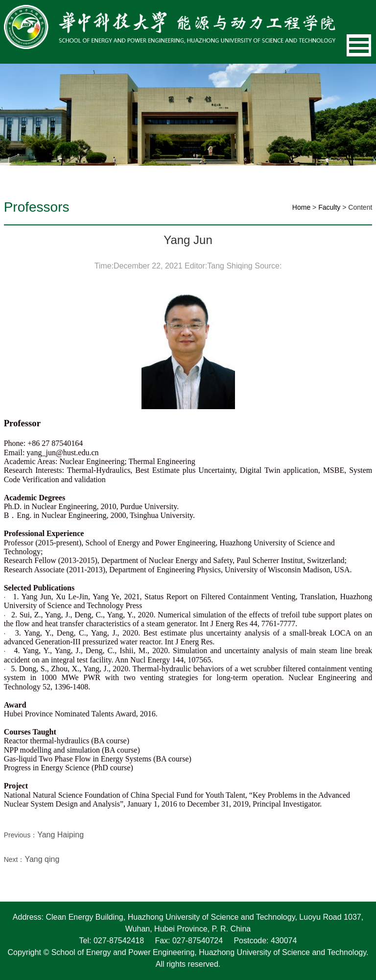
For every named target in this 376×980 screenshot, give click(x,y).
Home (301, 207)
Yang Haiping (60, 835)
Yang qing (42, 859)
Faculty (329, 207)
